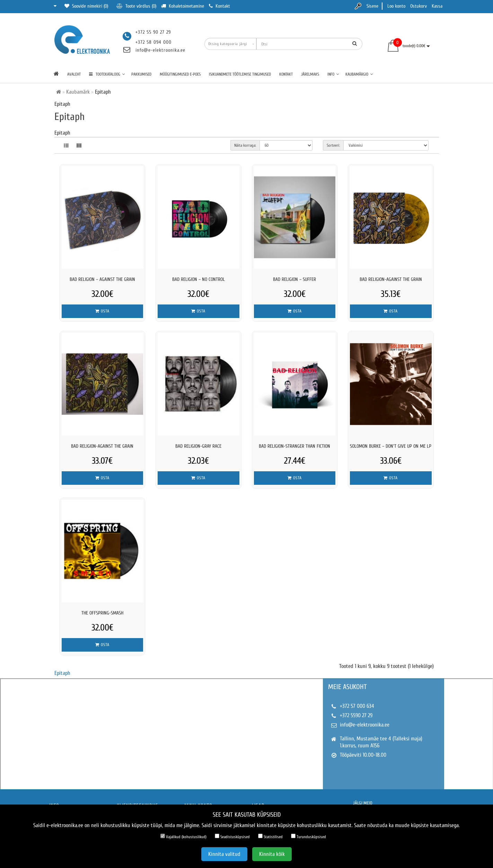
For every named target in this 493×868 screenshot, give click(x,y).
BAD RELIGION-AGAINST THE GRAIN (391, 279)
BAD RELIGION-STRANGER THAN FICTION (294, 446)
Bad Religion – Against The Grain (102, 279)
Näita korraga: (245, 145)
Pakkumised (141, 74)
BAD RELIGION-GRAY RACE (198, 446)
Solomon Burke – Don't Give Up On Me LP (391, 446)
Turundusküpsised (309, 836)
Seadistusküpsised (232, 836)
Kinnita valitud (224, 854)
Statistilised (270, 836)
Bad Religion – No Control (199, 279)
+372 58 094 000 (153, 42)
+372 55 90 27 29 (153, 32)
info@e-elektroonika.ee (160, 50)
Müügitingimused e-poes (180, 74)
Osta (102, 311)
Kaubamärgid (359, 74)
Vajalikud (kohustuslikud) (183, 836)
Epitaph (62, 673)
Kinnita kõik (272, 854)
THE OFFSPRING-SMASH (102, 613)
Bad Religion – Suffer (294, 279)
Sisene (372, 6)
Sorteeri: (333, 145)
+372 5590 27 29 (356, 715)
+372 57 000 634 (357, 706)
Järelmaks (310, 74)
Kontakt (286, 74)
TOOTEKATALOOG (107, 74)
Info (333, 74)
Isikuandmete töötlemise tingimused (240, 74)
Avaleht (74, 74)
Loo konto (396, 6)
